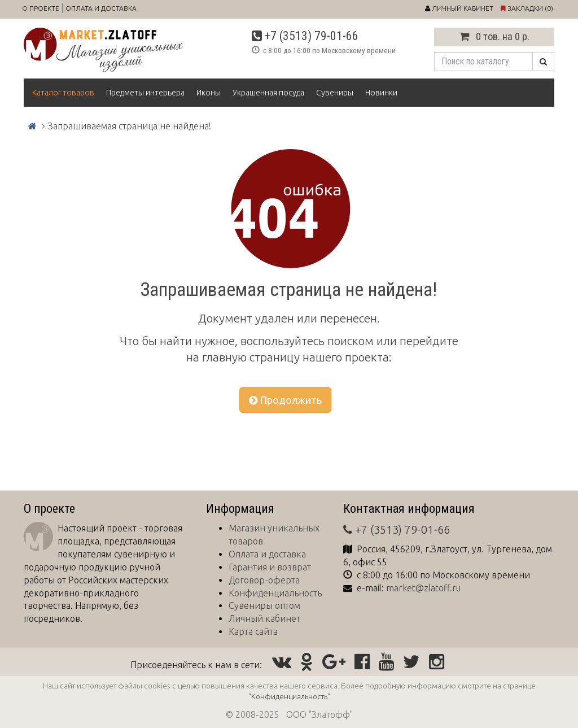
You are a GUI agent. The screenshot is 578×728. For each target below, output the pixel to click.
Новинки (381, 93)
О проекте (41, 8)
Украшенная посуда (268, 93)
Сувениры (335, 93)
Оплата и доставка (101, 8)
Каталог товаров (63, 93)
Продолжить (285, 400)
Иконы (209, 93)
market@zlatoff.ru (423, 588)
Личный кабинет (264, 618)
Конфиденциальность (275, 593)
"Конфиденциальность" (289, 696)
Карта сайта (253, 631)
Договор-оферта (264, 580)
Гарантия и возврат (270, 567)
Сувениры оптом (264, 605)
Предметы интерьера (145, 93)
